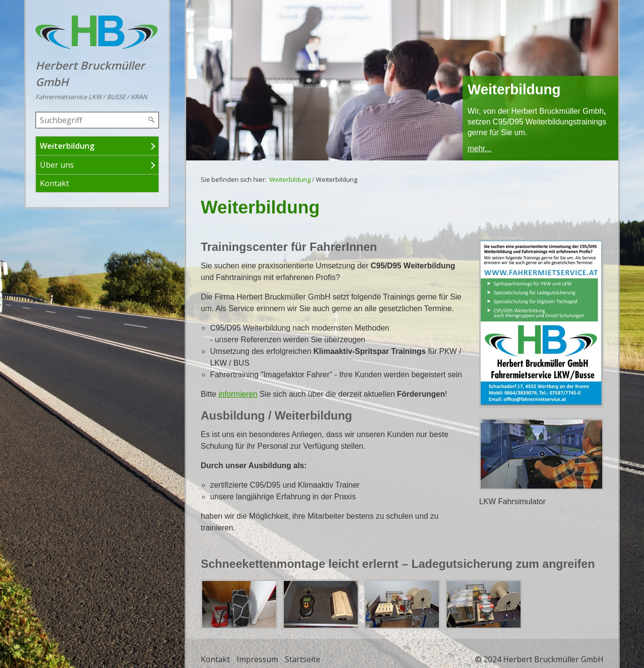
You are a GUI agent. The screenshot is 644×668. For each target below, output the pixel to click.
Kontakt (54, 183)
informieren (238, 394)
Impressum (257, 659)
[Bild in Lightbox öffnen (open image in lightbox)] (541, 324)
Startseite (303, 659)
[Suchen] (152, 120)
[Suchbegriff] (97, 120)
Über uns (57, 165)
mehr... (479, 149)
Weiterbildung (67, 146)
